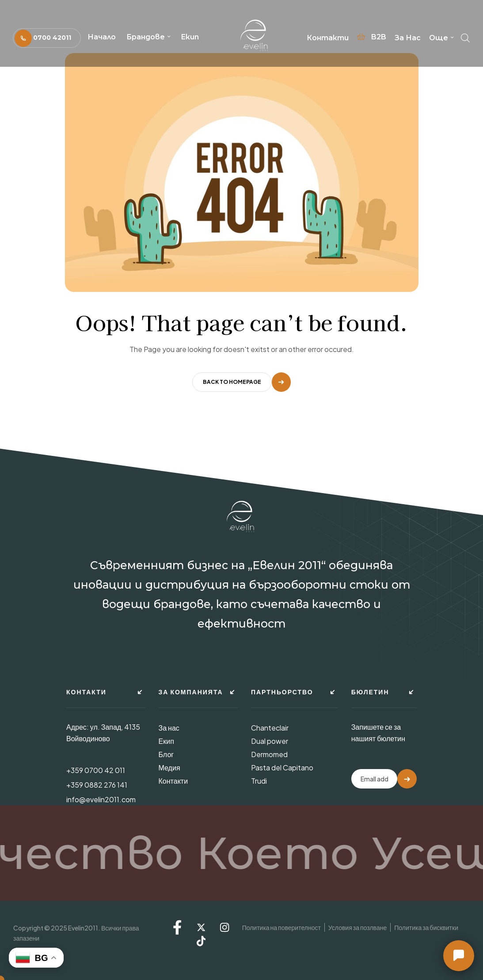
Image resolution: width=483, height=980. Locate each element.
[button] (47, 38)
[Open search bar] (465, 36)
